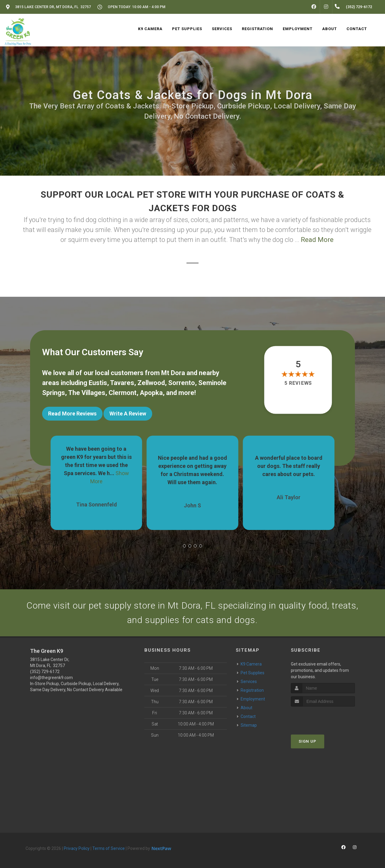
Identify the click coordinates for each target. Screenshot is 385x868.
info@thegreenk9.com (51, 678)
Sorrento (182, 383)
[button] (184, 546)
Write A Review (128, 414)
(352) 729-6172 (45, 672)
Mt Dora (173, 373)
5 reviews (298, 383)
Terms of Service (109, 848)
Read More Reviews (72, 414)
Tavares (122, 383)
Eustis (98, 383)
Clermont (123, 393)
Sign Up (308, 741)
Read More (317, 240)
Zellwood (151, 383)
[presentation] (323, 718)
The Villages (87, 393)
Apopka (151, 393)
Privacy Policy (77, 848)
